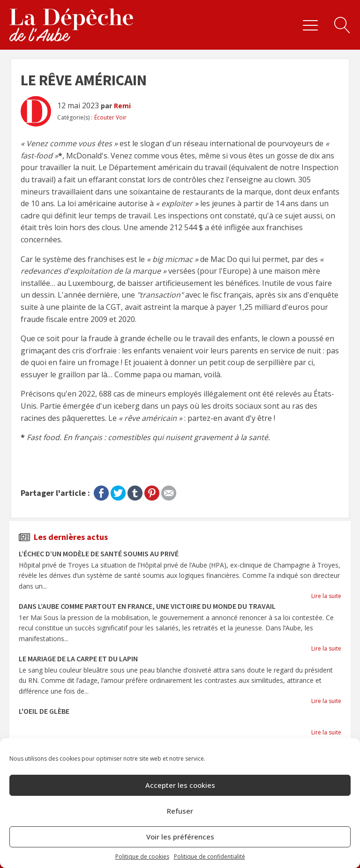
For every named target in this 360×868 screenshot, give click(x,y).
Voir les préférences (180, 837)
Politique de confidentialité (210, 857)
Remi (122, 106)
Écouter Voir (110, 117)
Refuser (180, 811)
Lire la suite (326, 596)
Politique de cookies (142, 857)
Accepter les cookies (180, 785)
